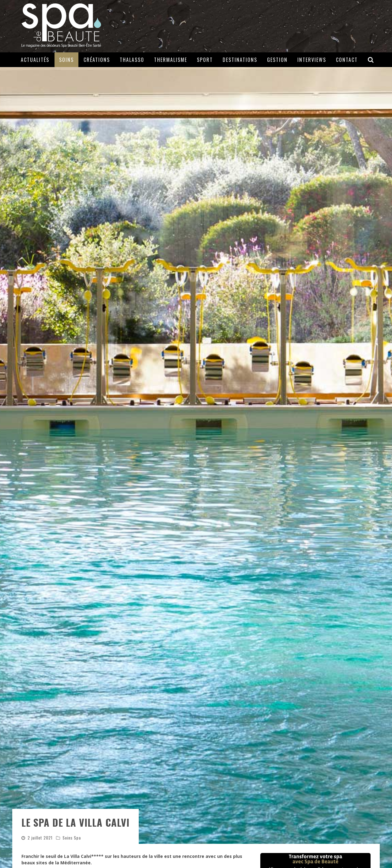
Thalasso (132, 60)
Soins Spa (72, 838)
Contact (347, 60)
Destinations (240, 60)
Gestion (277, 60)
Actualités (35, 60)
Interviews (312, 60)
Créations (97, 60)
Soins (66, 60)
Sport (205, 60)
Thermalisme (171, 60)
